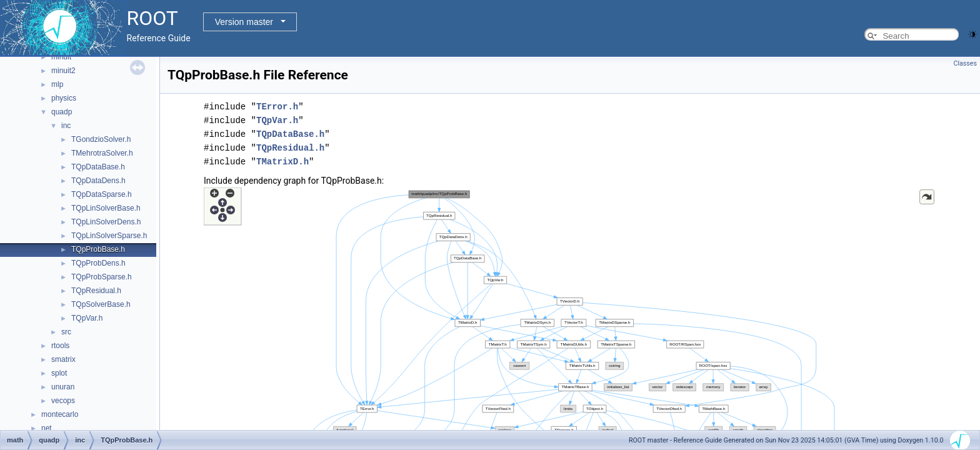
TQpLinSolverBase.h (106, 208)
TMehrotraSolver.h (102, 153)
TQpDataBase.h (98, 167)
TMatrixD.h (282, 162)
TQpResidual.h (96, 291)
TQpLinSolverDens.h (106, 222)
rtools (60, 346)
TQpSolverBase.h (101, 304)
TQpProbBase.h (98, 249)
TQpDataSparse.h (102, 194)
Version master (244, 22)
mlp (57, 84)
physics (64, 98)
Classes (965, 63)
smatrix (63, 359)
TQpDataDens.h (98, 181)
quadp (62, 112)
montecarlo (60, 414)
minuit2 (63, 71)
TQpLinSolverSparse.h (109, 236)
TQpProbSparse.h (102, 277)
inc (66, 126)
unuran (63, 387)
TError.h (277, 107)
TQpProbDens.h (98, 263)
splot (59, 373)
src (66, 332)
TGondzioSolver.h (101, 139)
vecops (63, 401)
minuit (61, 57)
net (47, 428)
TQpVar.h (87, 318)
